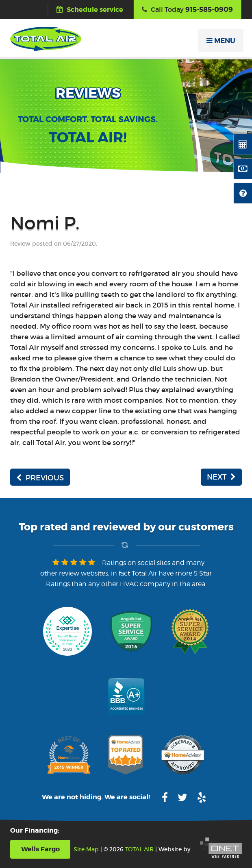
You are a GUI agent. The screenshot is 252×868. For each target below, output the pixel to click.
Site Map (86, 849)
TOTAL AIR (139, 849)
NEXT (221, 477)
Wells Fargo (40, 849)
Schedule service (90, 10)
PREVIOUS (40, 478)
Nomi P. (45, 223)
